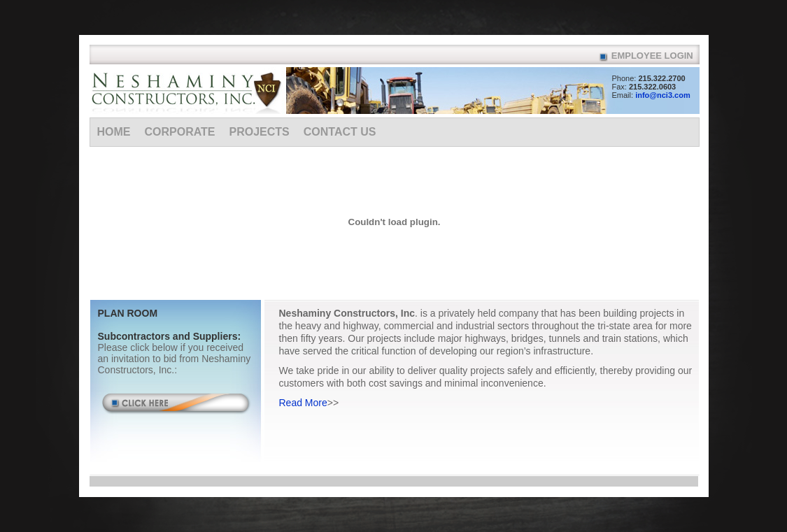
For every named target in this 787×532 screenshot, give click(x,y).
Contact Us (340, 132)
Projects (260, 132)
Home (114, 132)
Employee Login (652, 56)
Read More (303, 403)
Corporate (180, 132)
